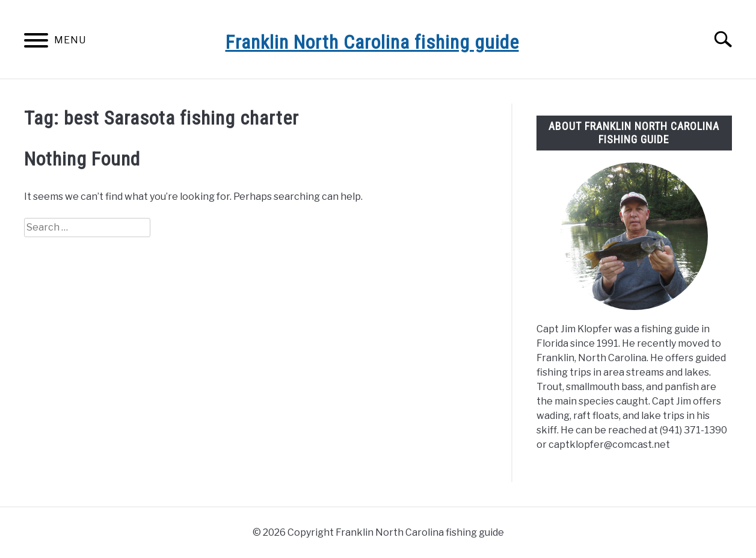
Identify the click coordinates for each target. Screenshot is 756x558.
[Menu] (36, 42)
